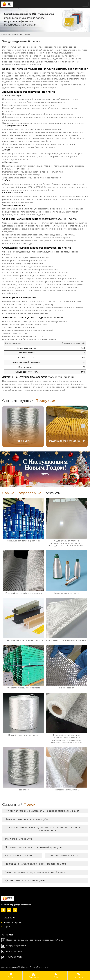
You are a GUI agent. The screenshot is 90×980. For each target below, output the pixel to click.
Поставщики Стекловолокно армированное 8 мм (35, 864)
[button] (83, 426)
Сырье (7, 927)
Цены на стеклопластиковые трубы (27, 819)
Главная (4, 34)
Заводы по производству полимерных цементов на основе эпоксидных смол (45, 829)
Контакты (79, 975)
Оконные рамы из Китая (63, 856)
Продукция (34, 975)
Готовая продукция (13, 922)
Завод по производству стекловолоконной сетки (35, 872)
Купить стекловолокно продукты (25, 880)
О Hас (56, 975)
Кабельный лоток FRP (18, 856)
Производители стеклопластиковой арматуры (33, 847)
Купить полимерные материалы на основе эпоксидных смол (42, 811)
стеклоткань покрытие (19, 839)
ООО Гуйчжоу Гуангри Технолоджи (20, 287)
